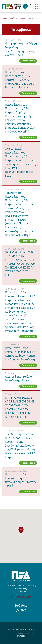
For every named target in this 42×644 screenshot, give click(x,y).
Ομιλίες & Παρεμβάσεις (18, 18)
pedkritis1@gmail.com (21, 597)
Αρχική (5, 18)
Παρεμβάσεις (34, 18)
